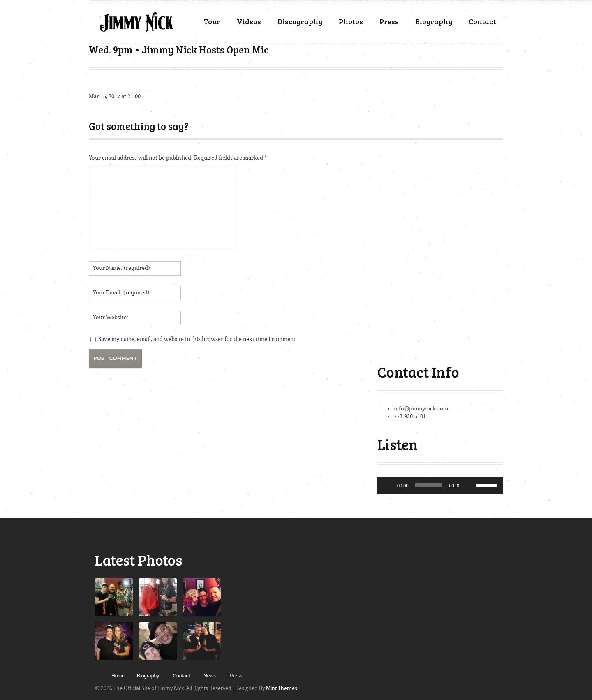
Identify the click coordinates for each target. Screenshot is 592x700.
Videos (249, 21)
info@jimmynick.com (421, 409)
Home (118, 676)
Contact (482, 21)
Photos (351, 21)
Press (389, 21)
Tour (212, 21)
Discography (300, 21)
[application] (440, 485)
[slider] (429, 485)
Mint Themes (282, 688)
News (210, 676)
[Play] (388, 485)
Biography (434, 21)
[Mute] (469, 485)
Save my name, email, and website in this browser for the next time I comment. (198, 339)
